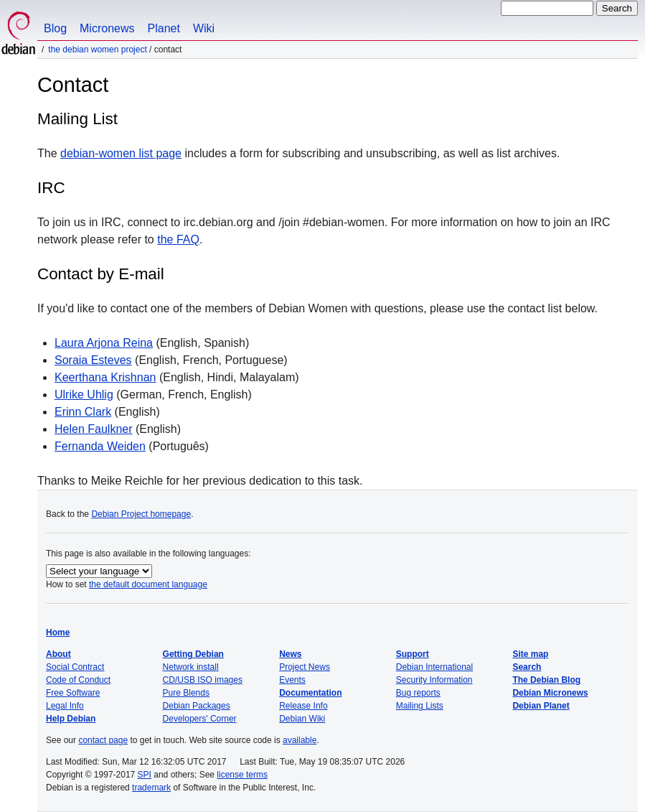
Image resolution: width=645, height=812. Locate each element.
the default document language (148, 584)
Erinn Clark (83, 412)
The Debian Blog (546, 680)
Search (527, 667)
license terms (242, 775)
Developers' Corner (200, 719)
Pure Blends (186, 693)
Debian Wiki (302, 719)
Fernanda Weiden (100, 446)
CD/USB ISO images (203, 680)
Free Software (73, 693)
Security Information (434, 680)
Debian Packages (197, 706)
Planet (164, 28)
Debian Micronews (550, 693)
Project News (305, 667)
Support (413, 654)
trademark (151, 788)
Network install (191, 667)
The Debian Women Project (97, 50)
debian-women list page (121, 153)
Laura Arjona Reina (104, 343)
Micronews (107, 28)
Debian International (434, 667)
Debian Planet (541, 706)
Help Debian (71, 719)
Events (292, 680)
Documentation (310, 693)
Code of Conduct (78, 680)
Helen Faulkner (94, 429)
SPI (145, 775)
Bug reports (418, 693)
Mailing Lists (420, 706)
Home (58, 633)
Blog (55, 28)
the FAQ (178, 239)
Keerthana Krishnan (105, 377)
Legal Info (65, 706)
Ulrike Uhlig (84, 395)
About (58, 654)
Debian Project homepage (141, 514)
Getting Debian (193, 654)
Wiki (204, 28)
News (290, 654)
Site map (530, 654)
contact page (103, 740)
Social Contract (75, 667)
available (300, 740)
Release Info (303, 706)
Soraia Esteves (93, 360)
